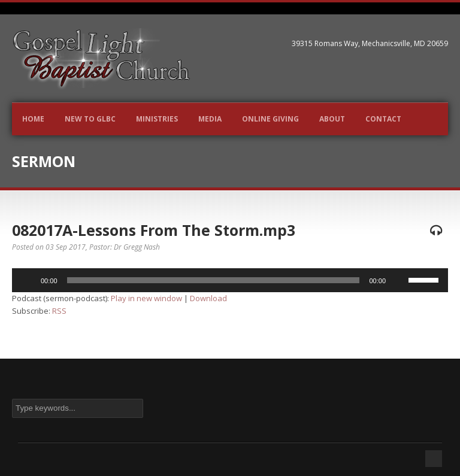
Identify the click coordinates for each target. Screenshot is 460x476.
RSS (59, 311)
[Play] (28, 280)
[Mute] (399, 280)
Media (210, 119)
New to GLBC (90, 119)
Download (208, 298)
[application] (230, 280)
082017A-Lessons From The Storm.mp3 (154, 230)
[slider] (214, 280)
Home (33, 119)
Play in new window (146, 298)
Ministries (157, 119)
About (332, 119)
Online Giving (270, 119)
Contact (383, 119)
